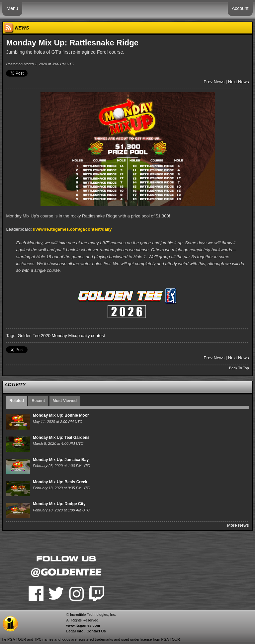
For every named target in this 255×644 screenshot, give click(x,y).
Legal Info (75, 631)
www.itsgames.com (83, 625)
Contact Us (96, 631)
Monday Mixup (66, 336)
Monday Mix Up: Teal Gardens (61, 438)
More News (238, 525)
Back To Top (239, 368)
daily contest (93, 336)
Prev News (214, 82)
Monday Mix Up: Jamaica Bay (61, 460)
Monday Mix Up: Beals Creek (60, 482)
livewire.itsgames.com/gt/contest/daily (72, 229)
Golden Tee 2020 (34, 336)
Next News (239, 82)
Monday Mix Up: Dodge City (59, 504)
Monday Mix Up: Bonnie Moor (61, 415)
